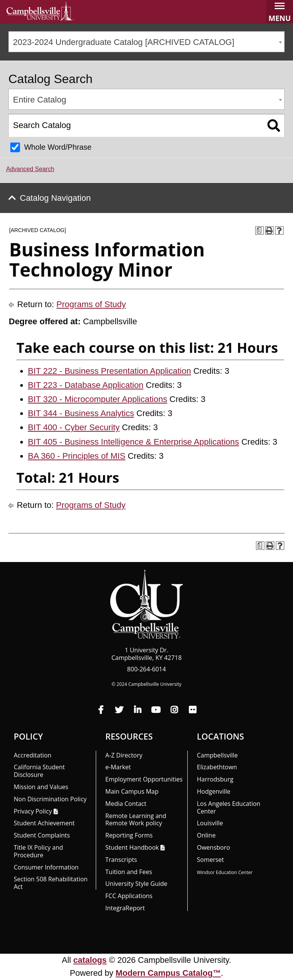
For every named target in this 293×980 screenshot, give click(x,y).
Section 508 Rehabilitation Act (51, 883)
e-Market (118, 767)
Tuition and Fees (129, 872)
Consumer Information (46, 867)
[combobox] (146, 42)
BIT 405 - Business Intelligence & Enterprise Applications (134, 442)
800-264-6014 (146, 669)
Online (206, 835)
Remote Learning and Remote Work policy (136, 820)
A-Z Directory (124, 755)
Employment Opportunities (144, 779)
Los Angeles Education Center (229, 807)
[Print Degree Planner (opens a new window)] (259, 231)
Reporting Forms (129, 835)
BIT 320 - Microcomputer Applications (97, 399)
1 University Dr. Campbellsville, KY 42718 (146, 654)
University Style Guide (136, 884)
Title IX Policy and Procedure (38, 851)
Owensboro (213, 847)
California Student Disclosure (39, 771)
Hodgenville (214, 791)
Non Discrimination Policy (50, 799)
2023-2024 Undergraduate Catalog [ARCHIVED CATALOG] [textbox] (124, 42)
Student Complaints (42, 835)
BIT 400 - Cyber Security (74, 427)
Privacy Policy (33, 811)
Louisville (210, 823)
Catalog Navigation (55, 198)
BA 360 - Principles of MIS (77, 456)
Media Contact (126, 804)
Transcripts (121, 860)
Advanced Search (30, 169)
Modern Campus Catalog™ (168, 973)
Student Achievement (44, 823)
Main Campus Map (132, 791)
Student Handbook (132, 847)
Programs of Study (91, 304)
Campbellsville (217, 755)
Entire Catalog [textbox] (39, 100)
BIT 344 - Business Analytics (81, 413)
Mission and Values (41, 787)
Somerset (210, 860)
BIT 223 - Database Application (86, 385)
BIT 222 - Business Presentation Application (109, 371)
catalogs (90, 960)
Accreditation (33, 755)
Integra (125, 908)
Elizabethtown (217, 767)
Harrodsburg (215, 779)
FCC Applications (129, 896)
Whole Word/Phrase (58, 147)
